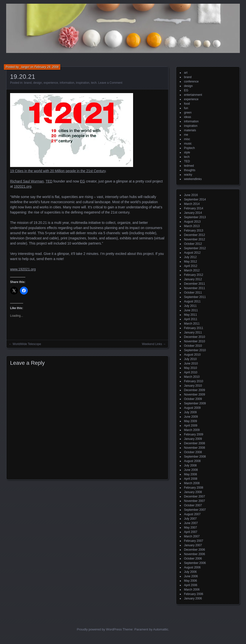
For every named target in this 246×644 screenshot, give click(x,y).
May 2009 (191, 421)
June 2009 (191, 417)
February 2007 (194, 541)
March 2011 (192, 324)
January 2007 (193, 545)
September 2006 (195, 563)
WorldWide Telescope (27, 344)
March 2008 (192, 483)
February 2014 (194, 208)
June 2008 (191, 470)
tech (94, 83)
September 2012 (195, 248)
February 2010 (194, 381)
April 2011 (191, 319)
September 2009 (195, 403)
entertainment (193, 95)
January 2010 (193, 386)
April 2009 (191, 426)
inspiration (83, 83)
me (186, 135)
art (186, 73)
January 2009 (193, 439)
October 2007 (193, 505)
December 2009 (194, 390)
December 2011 (194, 284)
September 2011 (195, 297)
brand (28, 83)
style (187, 152)
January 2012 (193, 279)
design (38, 83)
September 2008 (195, 457)
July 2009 (190, 412)
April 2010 (191, 372)
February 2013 (194, 231)
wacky (188, 175)
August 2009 (192, 408)
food (187, 104)
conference (191, 82)
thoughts (190, 170)
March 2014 (192, 204)
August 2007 (192, 514)
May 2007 (191, 528)
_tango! (25, 67)
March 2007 (192, 536)
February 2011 (194, 328)
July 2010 (190, 359)
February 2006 (194, 594)
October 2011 (193, 293)
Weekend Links (152, 344)
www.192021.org (23, 269)
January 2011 (193, 332)
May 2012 (191, 262)
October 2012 (193, 244)
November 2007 (194, 501)
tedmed (189, 166)
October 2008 (193, 452)
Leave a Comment (110, 83)
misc (187, 139)
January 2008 (193, 492)
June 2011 (191, 310)
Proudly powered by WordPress (99, 629)
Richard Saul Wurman (27, 181)
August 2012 (192, 253)
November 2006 (194, 554)
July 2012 (190, 257)
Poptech (189, 148)
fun (186, 108)
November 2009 (194, 395)
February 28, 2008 (46, 67)
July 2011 (190, 306)
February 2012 (194, 275)
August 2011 (192, 301)
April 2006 (191, 585)
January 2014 (193, 213)
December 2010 (194, 337)
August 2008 (192, 461)
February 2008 (194, 488)
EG (82, 181)
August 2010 (192, 355)
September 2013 (195, 217)
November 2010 (194, 341)
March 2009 (192, 430)
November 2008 (194, 448)
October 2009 (193, 399)
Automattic (161, 629)
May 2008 (191, 474)
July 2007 (190, 519)
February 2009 (194, 434)
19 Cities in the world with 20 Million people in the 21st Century (58, 171)
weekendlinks (193, 179)
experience (51, 83)
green (188, 113)
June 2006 (191, 576)
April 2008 (191, 479)
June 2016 (191, 195)
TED (49, 181)
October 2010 (193, 346)
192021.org (23, 186)
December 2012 (194, 235)
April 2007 (191, 532)
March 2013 (192, 226)
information (67, 83)
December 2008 (194, 443)
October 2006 (193, 559)
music (188, 144)
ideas (188, 117)
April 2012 (191, 266)
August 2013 (192, 222)
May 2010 (191, 368)
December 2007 (194, 496)
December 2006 (194, 550)
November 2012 (194, 239)
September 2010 (195, 350)
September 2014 (195, 199)
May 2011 (191, 315)
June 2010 (191, 363)
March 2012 (192, 270)
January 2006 (193, 598)
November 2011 (194, 288)
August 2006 (192, 567)
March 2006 (192, 590)
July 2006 (190, 572)
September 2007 (195, 510)
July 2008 (190, 465)
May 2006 (191, 581)
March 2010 (192, 377)
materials (190, 130)
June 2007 (191, 523)
